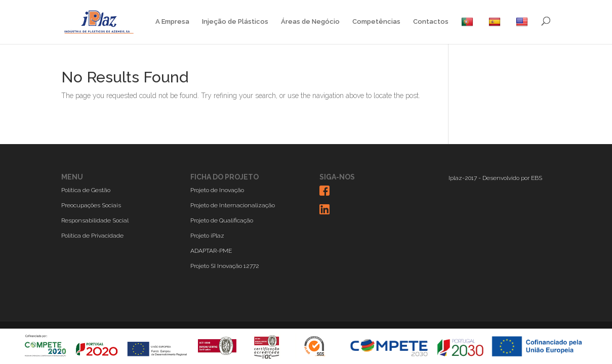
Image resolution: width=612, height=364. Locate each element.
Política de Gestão (86, 190)
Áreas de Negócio (310, 22)
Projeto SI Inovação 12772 (225, 266)
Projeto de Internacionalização (233, 205)
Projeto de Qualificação (222, 220)
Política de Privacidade (92, 236)
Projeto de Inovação (217, 190)
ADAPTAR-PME (211, 251)
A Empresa (172, 22)
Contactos (431, 22)
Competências (376, 22)
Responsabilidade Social (95, 220)
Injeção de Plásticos (235, 22)
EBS (537, 178)
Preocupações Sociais (91, 205)
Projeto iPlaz (207, 236)
